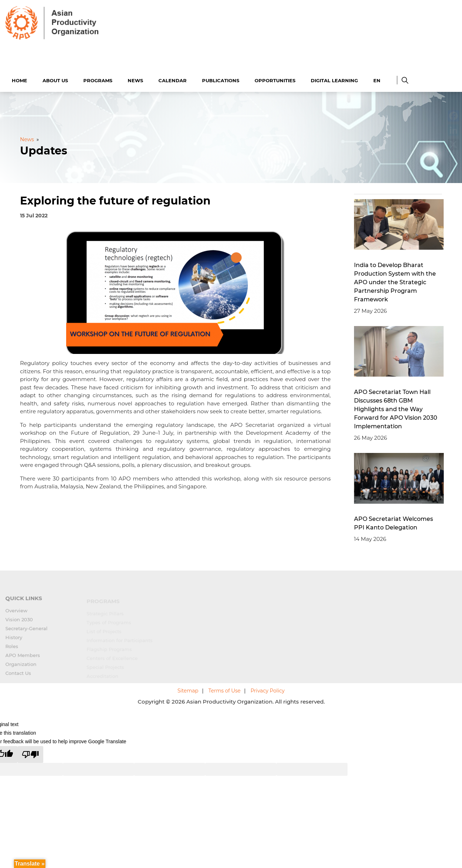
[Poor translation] (30, 753)
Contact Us (18, 676)
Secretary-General (26, 631)
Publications (221, 79)
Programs (98, 79)
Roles (12, 649)
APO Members (23, 658)
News (135, 79)
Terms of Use (225, 690)
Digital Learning (334, 79)
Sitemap (188, 690)
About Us (55, 79)
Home (19, 79)
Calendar (173, 79)
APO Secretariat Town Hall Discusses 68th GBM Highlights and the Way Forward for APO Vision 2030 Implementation (396, 408)
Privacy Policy (268, 690)
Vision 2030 (19, 622)
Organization (21, 667)
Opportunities (275, 79)
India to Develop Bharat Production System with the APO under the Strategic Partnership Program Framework (395, 281)
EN (377, 79)
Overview (16, 613)
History (14, 640)
